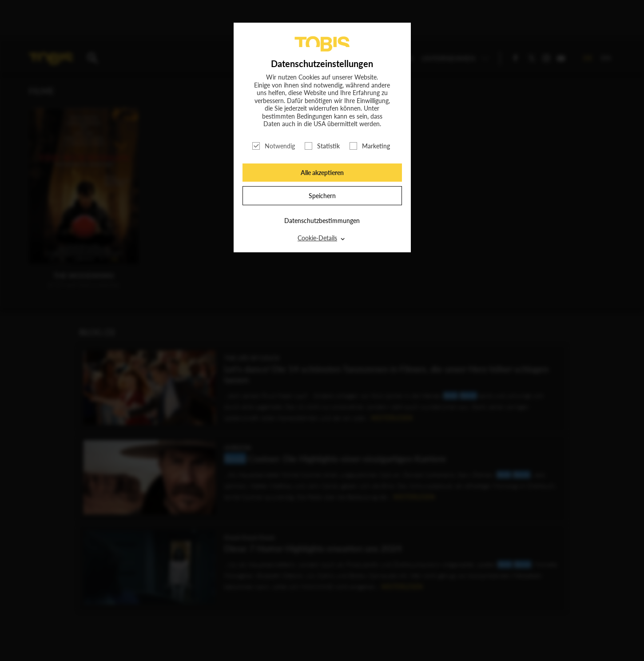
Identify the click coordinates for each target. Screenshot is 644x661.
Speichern (322, 196)
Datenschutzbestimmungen (322, 221)
